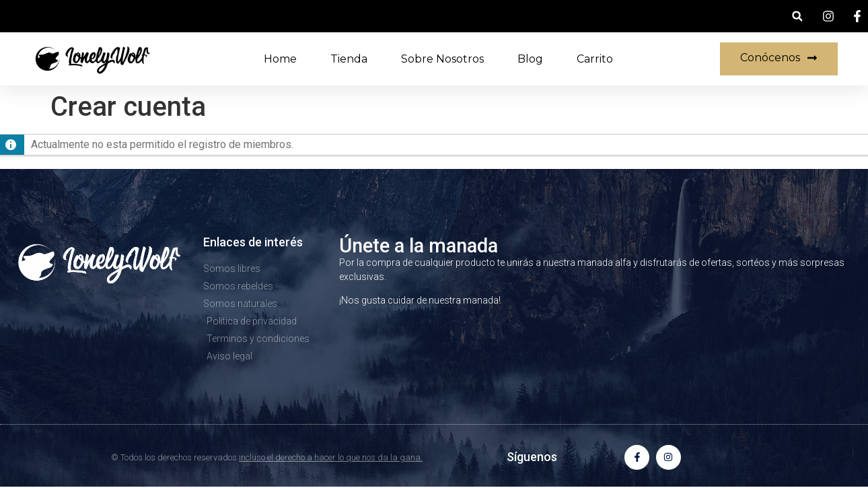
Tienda (349, 59)
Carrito (595, 59)
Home (280, 59)
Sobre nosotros (442, 59)
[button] (797, 16)
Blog (530, 59)
